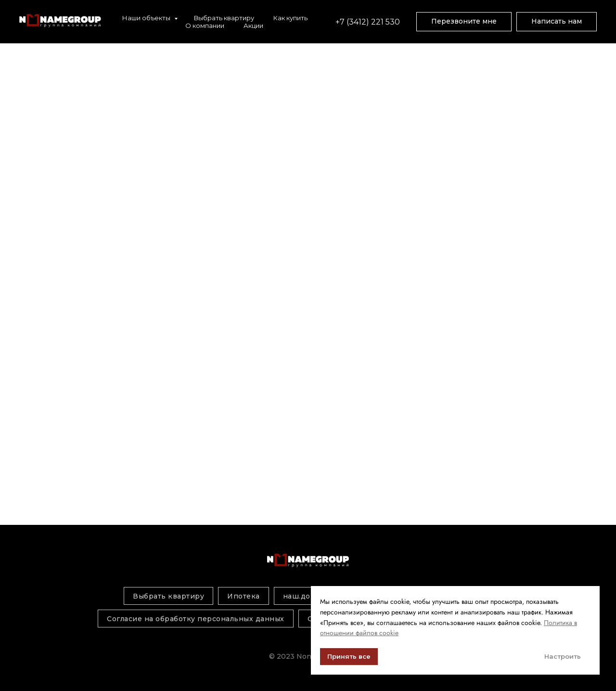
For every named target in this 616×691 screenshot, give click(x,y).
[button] (464, 22)
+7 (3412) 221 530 (369, 22)
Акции (253, 26)
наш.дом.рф (306, 596)
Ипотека (244, 596)
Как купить (290, 18)
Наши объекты (147, 18)
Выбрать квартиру (224, 18)
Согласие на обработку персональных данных (196, 619)
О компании (205, 26)
